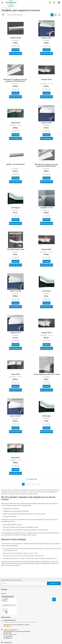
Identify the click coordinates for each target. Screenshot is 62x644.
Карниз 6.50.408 (46, 123)
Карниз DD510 (15, 374)
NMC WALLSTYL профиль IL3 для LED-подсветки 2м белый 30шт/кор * (15, 80)
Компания (4, 589)
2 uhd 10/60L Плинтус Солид (15, 249)
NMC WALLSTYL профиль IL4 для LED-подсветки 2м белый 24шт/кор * (47, 165)
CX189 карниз (47, 291)
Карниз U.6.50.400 (15, 291)
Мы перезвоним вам (8, 597)
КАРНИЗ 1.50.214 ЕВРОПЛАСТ (16, 164)
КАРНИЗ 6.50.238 (15, 38)
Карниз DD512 (15, 458)
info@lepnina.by (8, 638)
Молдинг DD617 (47, 249)
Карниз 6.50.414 (16, 333)
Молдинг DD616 (47, 80)
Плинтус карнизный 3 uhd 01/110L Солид (47, 374)
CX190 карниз (15, 208)
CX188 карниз (47, 416)
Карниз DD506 (15, 123)
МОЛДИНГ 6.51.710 (47, 208)
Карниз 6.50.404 (46, 38)
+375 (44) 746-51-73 (10, 620)
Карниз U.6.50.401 (15, 416)
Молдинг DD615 (47, 333)
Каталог (4, 594)
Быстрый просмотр (15, 53)
